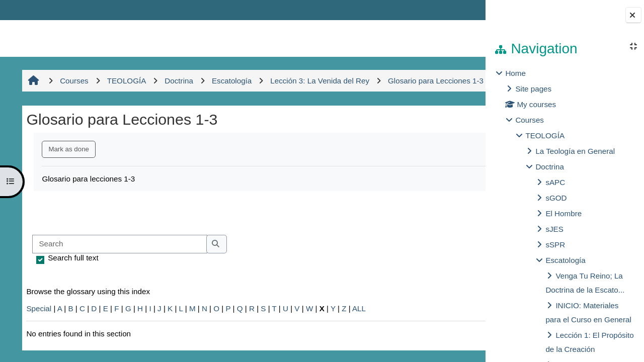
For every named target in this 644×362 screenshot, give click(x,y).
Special (37, 330)
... (453, 234)
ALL (357, 330)
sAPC (555, 182)
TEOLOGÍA (545, 135)
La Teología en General (575, 151)
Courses (530, 120)
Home (515, 73)
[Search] (118, 266)
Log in (456, 10)
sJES (554, 229)
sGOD (556, 198)
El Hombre (563, 213)
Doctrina (550, 167)
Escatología (565, 260)
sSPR (555, 245)
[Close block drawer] (633, 15)
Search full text (71, 279)
